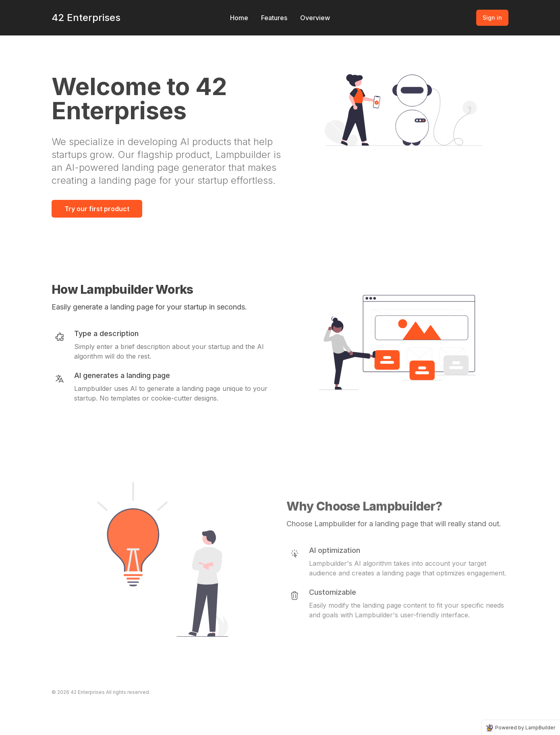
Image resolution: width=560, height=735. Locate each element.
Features (274, 18)
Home (239, 18)
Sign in (492, 18)
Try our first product (97, 209)
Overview (315, 18)
